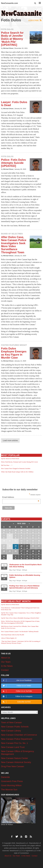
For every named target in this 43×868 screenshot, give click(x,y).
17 (4, 546)
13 (21, 541)
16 (39, 541)
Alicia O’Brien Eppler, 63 (9, 638)
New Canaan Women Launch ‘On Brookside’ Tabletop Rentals (20, 631)
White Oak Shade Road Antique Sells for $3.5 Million (17, 472)
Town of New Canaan (11, 722)
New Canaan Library (11, 731)
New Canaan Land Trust (13, 747)
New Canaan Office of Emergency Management (17, 753)
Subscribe (35, 20)
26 (4, 530)
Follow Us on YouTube (17, 691)
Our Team (6, 662)
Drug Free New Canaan (13, 766)
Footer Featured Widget (14, 345)
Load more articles (10, 440)
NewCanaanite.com (9, 3)
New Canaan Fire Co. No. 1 (14, 743)
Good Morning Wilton (11, 785)
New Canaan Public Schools (15, 727)
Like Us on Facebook (17, 680)
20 (21, 546)
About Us (6, 658)
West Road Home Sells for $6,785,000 (12, 635)
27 (10, 530)
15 (33, 541)
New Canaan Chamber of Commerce (19, 735)
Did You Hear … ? (7, 465)
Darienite (5, 777)
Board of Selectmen (12, 234)
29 (21, 530)
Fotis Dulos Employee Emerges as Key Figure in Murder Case (14, 353)
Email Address (21, 497)
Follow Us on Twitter (17, 686)
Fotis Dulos (7, 29)
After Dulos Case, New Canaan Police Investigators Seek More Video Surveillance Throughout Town (14, 245)
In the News (7, 666)
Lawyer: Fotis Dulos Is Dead (14, 104)
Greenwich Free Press (12, 781)
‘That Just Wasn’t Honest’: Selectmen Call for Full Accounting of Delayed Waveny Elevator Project (21, 642)
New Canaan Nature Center (14, 758)
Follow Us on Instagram (17, 696)
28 (16, 530)
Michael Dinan (8, 48)
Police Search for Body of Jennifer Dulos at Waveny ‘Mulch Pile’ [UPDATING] (12, 39)
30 (27, 530)
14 (27, 541)
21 (27, 546)
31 (4, 556)
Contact (5, 670)
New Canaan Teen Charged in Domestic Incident (16, 468)
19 (16, 546)
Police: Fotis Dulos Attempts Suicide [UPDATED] (13, 163)
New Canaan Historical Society (16, 762)
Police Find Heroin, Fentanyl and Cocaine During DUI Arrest (19, 462)
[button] (35, 3)
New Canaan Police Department (17, 739)
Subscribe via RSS (16, 702)
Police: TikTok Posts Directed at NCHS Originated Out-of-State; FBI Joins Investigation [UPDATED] (20, 622)
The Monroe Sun (9, 790)
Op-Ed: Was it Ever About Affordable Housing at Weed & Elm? (20, 618)
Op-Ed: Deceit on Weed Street (10, 459)
